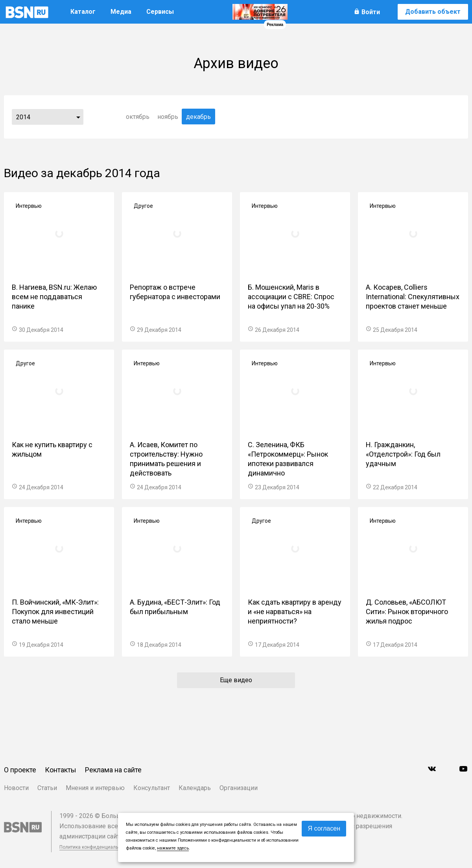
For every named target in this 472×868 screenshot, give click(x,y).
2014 (23, 117)
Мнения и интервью (95, 788)
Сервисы (160, 12)
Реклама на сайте (113, 770)
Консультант (152, 788)
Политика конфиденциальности (95, 847)
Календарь (195, 788)
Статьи (47, 788)
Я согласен (324, 828)
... (78, 117)
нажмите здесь (173, 848)
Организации (239, 788)
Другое (143, 206)
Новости (16, 788)
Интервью (29, 206)
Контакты (61, 770)
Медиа (121, 12)
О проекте (20, 770)
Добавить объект (433, 12)
